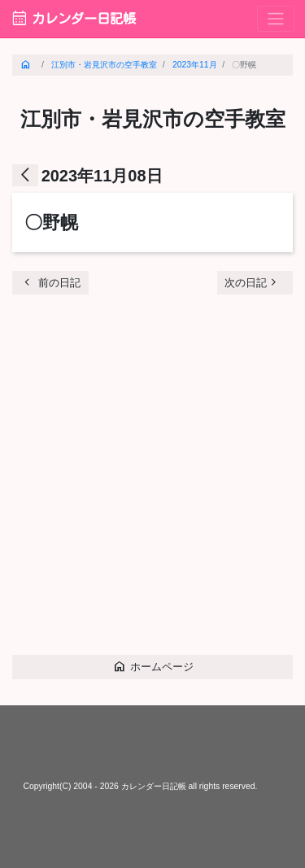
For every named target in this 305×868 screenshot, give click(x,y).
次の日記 (253, 282)
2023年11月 (195, 65)
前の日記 (50, 282)
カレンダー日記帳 (73, 18)
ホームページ (153, 666)
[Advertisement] (152, 481)
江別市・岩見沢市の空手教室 (104, 65)
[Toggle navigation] (276, 19)
